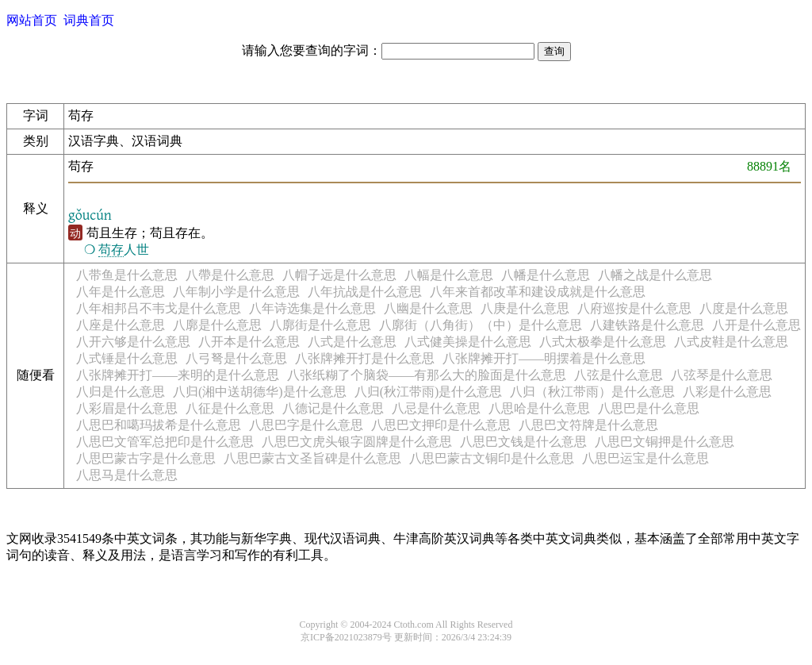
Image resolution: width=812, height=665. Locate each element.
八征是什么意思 (230, 408)
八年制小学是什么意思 (236, 292)
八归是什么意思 (121, 392)
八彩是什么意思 (727, 392)
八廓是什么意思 (217, 325)
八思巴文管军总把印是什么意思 (165, 442)
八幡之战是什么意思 (655, 275)
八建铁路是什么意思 (647, 325)
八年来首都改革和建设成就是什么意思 (538, 292)
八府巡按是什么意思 (634, 308)
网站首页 (32, 20)
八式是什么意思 (352, 342)
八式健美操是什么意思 (468, 342)
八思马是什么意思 (127, 475)
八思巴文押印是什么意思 (441, 425)
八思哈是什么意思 (539, 408)
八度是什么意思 (744, 308)
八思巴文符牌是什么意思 (588, 425)
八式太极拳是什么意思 (603, 342)
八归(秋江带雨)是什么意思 (429, 392)
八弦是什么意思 (619, 375)
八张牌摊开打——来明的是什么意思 (178, 375)
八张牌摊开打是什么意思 (365, 358)
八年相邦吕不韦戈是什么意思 (159, 308)
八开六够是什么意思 (133, 342)
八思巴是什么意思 (649, 408)
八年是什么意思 (121, 292)
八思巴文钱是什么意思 (523, 442)
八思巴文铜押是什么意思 (665, 442)
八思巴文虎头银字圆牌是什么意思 (357, 442)
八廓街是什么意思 (320, 325)
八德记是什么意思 (333, 408)
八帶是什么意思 (230, 275)
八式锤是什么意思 (127, 358)
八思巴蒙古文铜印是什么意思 (492, 458)
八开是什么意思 (756, 325)
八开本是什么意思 (249, 342)
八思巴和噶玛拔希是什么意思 (159, 425)
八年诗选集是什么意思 (312, 308)
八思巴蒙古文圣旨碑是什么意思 (312, 458)
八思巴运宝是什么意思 (645, 458)
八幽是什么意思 (428, 308)
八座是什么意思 (121, 325)
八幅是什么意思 (449, 275)
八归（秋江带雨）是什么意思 (592, 392)
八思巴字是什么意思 (306, 425)
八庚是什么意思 (525, 308)
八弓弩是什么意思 (236, 358)
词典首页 (89, 20)
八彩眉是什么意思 (127, 408)
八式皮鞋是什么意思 (731, 342)
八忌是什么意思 (436, 408)
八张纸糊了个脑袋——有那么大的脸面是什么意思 (427, 375)
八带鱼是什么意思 (127, 275)
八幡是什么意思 (546, 275)
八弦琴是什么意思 (722, 375)
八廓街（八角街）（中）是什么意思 (481, 325)
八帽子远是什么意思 (339, 275)
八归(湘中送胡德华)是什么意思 (260, 392)
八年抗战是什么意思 (365, 292)
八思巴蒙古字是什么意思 (146, 458)
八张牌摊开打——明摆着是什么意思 (544, 358)
